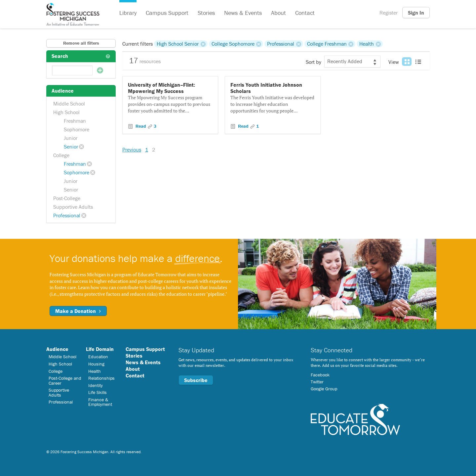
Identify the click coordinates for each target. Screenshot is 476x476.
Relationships (101, 378)
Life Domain (100, 349)
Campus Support (167, 13)
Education (98, 357)
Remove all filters (81, 43)
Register (389, 13)
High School (66, 112)
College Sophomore (233, 44)
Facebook (320, 375)
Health (367, 44)
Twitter (317, 382)
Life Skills (98, 392)
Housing (96, 364)
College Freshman (327, 44)
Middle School (69, 104)
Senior (71, 147)
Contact (305, 13)
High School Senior (178, 44)
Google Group (324, 389)
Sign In (416, 13)
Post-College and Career (65, 380)
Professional (67, 215)
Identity (96, 385)
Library (128, 13)
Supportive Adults (73, 207)
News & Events (243, 13)
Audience (57, 349)
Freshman (75, 121)
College (61, 155)
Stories (206, 13)
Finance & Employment (100, 402)
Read (141, 126)
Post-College (67, 198)
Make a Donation (78, 311)
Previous (132, 150)
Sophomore (77, 129)
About (278, 13)
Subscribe (196, 380)
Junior (71, 138)
